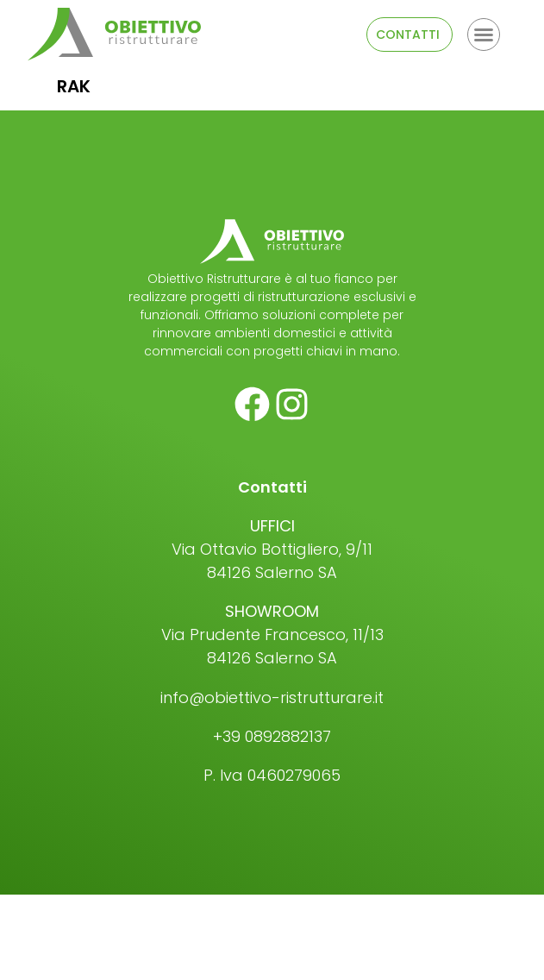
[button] (484, 35)
